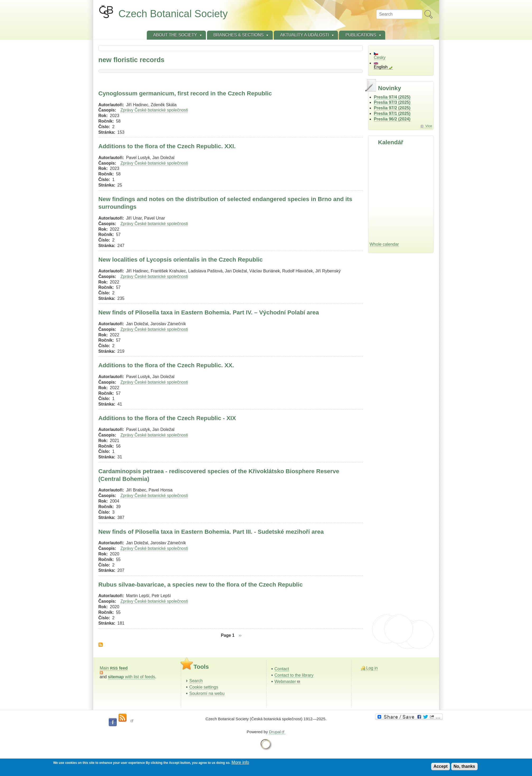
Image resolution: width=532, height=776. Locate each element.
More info (240, 762)
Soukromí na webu (207, 693)
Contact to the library (294, 675)
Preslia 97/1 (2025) (392, 113)
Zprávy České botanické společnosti (154, 110)
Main (114, 668)
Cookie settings (204, 687)
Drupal (277, 732)
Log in (372, 668)
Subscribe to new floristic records (101, 645)
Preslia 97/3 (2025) (392, 102)
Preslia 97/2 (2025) (392, 108)
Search (196, 681)
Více (429, 126)
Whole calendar (384, 244)
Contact (282, 669)
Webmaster (288, 682)
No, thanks (464, 766)
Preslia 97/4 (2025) (392, 97)
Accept (441, 766)
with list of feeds (132, 677)
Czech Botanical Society (173, 14)
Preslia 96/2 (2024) (392, 119)
